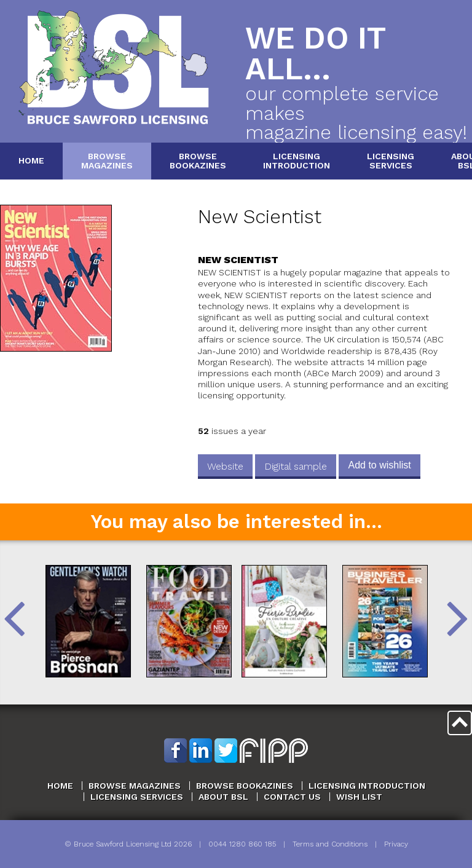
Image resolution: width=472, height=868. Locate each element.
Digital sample (296, 466)
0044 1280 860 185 (242, 844)
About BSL (223, 797)
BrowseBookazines (198, 161)
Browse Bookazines (245, 786)
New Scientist (260, 217)
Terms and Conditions (330, 844)
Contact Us (292, 797)
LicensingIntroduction (297, 161)
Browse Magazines (135, 786)
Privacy (396, 844)
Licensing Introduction (367, 786)
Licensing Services (137, 797)
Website (225, 466)
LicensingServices (391, 161)
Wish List (359, 797)
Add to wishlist (379, 465)
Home (31, 160)
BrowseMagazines (107, 161)
